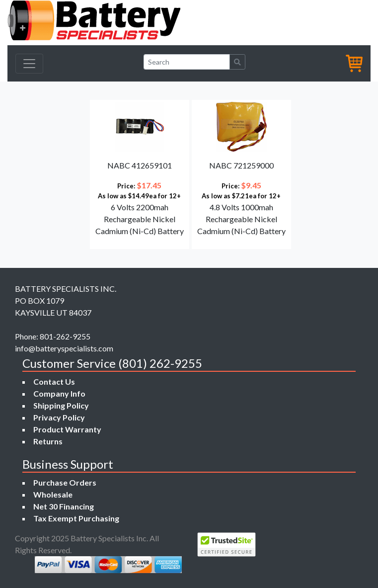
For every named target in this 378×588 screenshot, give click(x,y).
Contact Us (54, 381)
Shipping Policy (61, 405)
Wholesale (53, 494)
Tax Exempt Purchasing (76, 518)
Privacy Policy (59, 417)
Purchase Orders (65, 482)
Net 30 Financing (64, 506)
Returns (48, 441)
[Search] (187, 62)
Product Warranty (67, 429)
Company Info (59, 393)
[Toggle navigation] (29, 64)
